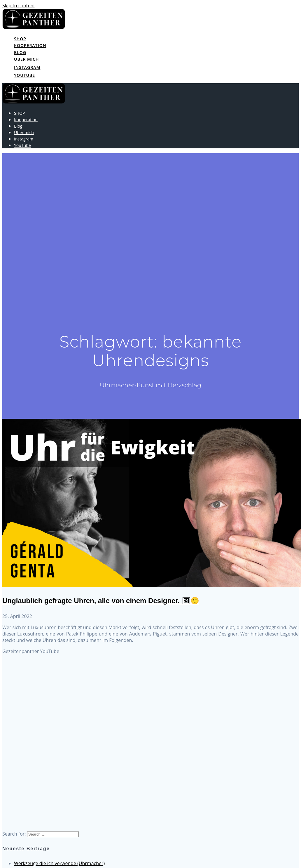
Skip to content (19, 6)
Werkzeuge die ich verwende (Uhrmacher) (59, 863)
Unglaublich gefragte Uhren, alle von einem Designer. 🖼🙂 (101, 601)
